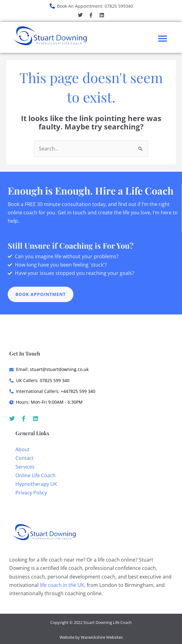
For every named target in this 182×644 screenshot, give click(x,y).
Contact (25, 458)
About (23, 449)
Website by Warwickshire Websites (91, 637)
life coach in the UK (62, 585)
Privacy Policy (31, 493)
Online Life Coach (35, 475)
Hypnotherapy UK (36, 484)
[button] (163, 39)
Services (25, 467)
